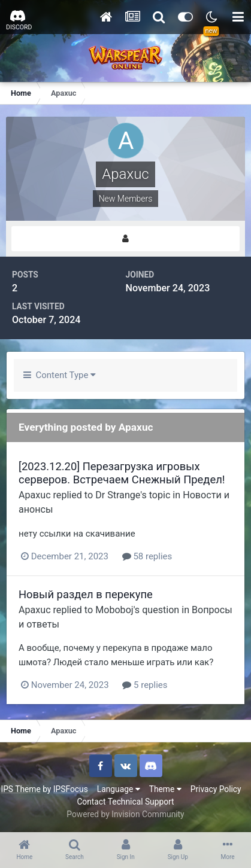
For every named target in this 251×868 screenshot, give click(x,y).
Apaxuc (35, 495)
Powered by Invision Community (125, 814)
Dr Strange (118, 495)
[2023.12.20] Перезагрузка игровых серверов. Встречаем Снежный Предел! (122, 473)
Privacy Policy (216, 789)
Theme (165, 789)
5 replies (145, 685)
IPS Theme (20, 789)
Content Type (60, 375)
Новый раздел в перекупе (86, 594)
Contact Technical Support (125, 802)
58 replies (147, 556)
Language (119, 789)
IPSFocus (71, 789)
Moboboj (114, 610)
